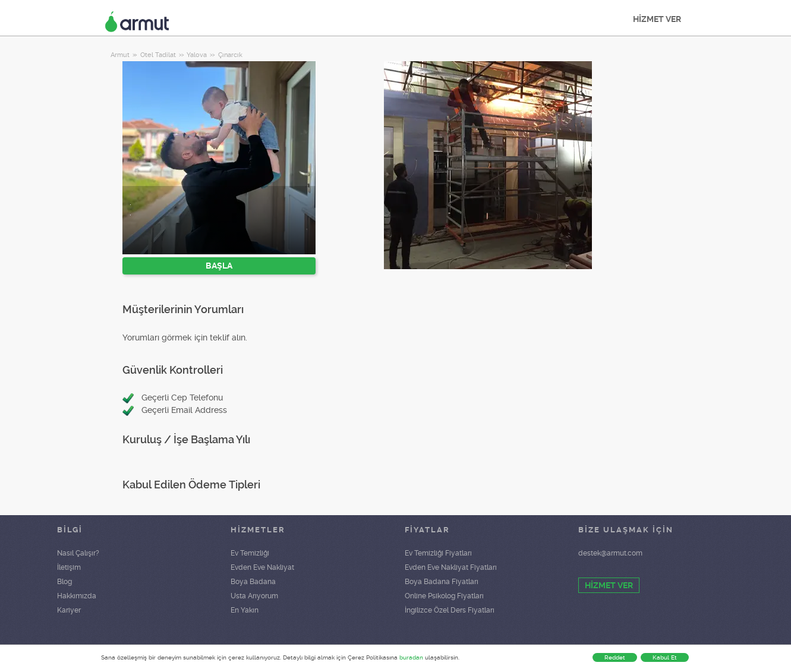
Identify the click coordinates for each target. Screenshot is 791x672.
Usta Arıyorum (254, 596)
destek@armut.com (610, 553)
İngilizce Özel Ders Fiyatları (450, 610)
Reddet (615, 657)
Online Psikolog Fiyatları (444, 596)
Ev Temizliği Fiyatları (438, 553)
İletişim (69, 567)
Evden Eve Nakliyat (262, 567)
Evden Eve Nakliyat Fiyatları (451, 567)
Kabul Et (665, 657)
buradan (411, 657)
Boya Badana (253, 582)
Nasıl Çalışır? (78, 553)
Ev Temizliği (250, 553)
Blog (64, 582)
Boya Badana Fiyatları (442, 582)
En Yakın (245, 610)
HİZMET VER (657, 19)
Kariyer (69, 610)
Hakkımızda (77, 596)
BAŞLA (219, 266)
